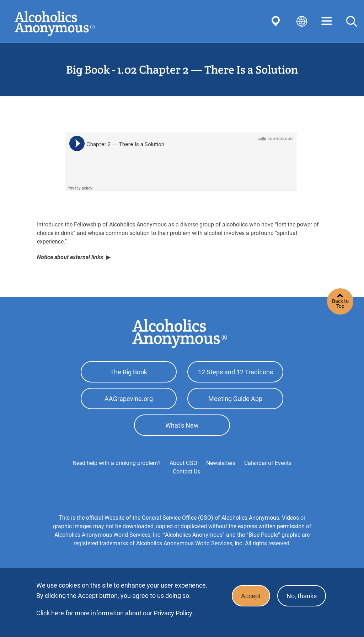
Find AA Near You (277, 21)
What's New (182, 425)
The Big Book (129, 372)
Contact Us (186, 472)
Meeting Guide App (235, 399)
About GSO (183, 463)
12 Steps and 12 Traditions (235, 372)
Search (352, 21)
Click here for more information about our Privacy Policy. (115, 613)
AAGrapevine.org (129, 399)
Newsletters (221, 463)
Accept (251, 596)
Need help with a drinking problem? (117, 463)
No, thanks (302, 596)
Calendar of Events (268, 463)
